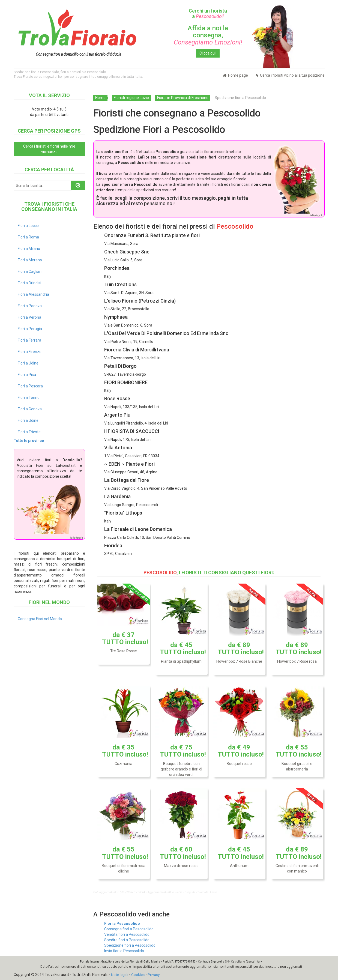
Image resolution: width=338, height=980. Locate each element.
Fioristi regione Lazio (131, 98)
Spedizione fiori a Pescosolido (130, 945)
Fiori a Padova (30, 306)
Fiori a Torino (29, 398)
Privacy (155, 975)
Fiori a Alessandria (33, 294)
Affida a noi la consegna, (208, 35)
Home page (235, 75)
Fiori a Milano (29, 249)
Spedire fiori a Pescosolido (127, 940)
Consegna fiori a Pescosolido (129, 929)
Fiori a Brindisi (29, 283)
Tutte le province (29, 441)
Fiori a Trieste (29, 432)
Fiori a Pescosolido (122, 924)
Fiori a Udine (28, 363)
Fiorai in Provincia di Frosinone (183, 98)
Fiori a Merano (30, 260)
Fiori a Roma (28, 237)
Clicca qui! (208, 53)
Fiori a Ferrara (29, 340)
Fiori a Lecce (28, 226)
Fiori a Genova (30, 409)
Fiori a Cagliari (30, 271)
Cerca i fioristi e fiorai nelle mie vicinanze (49, 149)
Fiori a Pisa (27, 375)
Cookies (139, 975)
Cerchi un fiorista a (208, 14)
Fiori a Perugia (30, 329)
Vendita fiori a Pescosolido (127, 934)
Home (100, 98)
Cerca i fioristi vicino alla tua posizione (290, 75)
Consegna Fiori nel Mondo (40, 619)
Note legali (120, 975)
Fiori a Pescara (30, 386)
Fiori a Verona (29, 317)
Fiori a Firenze (30, 352)
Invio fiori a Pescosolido (124, 951)
